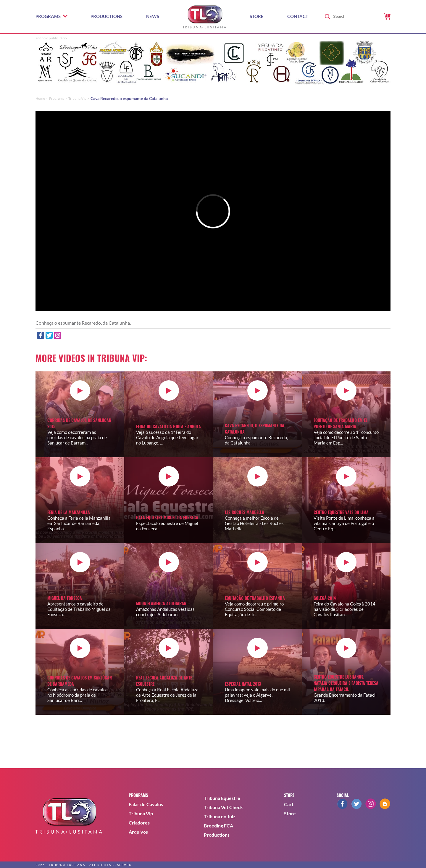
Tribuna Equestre (222, 798)
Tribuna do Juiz (220, 816)
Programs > (58, 98)
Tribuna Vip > (79, 98)
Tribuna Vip (141, 813)
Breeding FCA (218, 826)
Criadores (139, 823)
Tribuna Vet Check (223, 807)
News (153, 16)
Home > (42, 98)
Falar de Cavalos (146, 804)
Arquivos (138, 832)
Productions (106, 16)
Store (257, 16)
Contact (298, 16)
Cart (289, 804)
